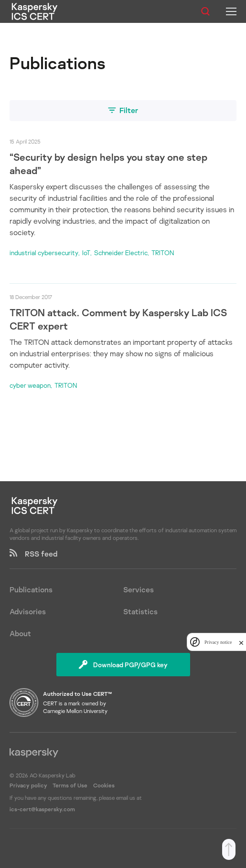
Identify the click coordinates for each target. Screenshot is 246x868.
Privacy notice (218, 642)
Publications (31, 589)
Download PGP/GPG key (123, 665)
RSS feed (33, 554)
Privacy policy (29, 785)
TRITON (163, 253)
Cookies (104, 785)
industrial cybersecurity (44, 253)
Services (139, 589)
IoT (86, 253)
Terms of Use (70, 785)
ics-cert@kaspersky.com (42, 809)
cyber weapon (30, 385)
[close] (241, 642)
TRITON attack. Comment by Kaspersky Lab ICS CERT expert (118, 319)
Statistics (140, 611)
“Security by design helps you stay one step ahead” (108, 164)
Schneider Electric (121, 253)
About (20, 633)
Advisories (28, 611)
